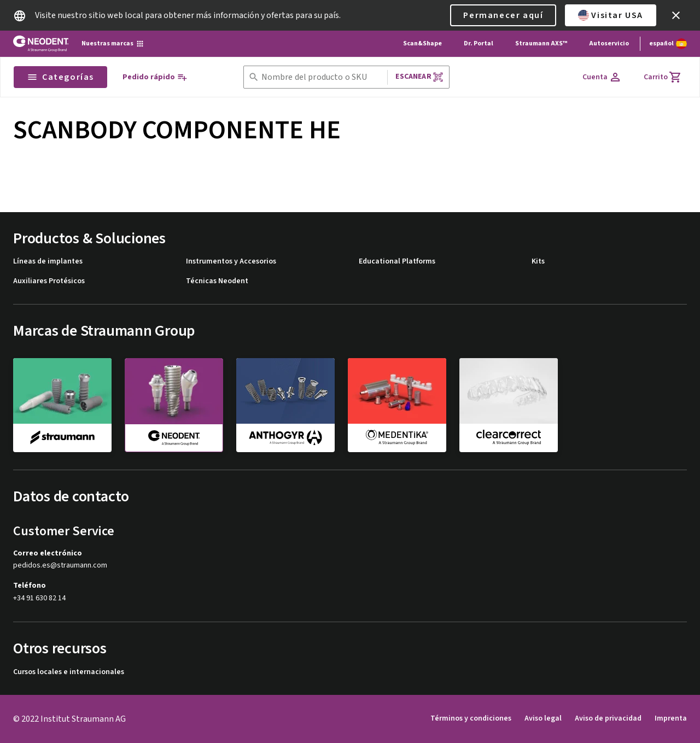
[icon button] (676, 15)
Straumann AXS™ (541, 43)
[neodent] (174, 405)
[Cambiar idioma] (668, 44)
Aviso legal (543, 718)
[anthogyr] (285, 405)
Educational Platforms (397, 262)
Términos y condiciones (471, 718)
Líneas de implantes (48, 262)
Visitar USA (611, 15)
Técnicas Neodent (217, 281)
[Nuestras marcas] (113, 44)
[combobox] (322, 77)
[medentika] (397, 405)
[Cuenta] (602, 77)
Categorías (60, 77)
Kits (538, 262)
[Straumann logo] (41, 44)
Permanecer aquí (503, 15)
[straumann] (62, 405)
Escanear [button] (419, 77)
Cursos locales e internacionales (69, 672)
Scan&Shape (422, 43)
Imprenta (671, 718)
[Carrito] (663, 77)
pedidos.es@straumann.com (60, 566)
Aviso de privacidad (608, 718)
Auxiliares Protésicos (49, 281)
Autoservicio (609, 43)
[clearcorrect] (509, 405)
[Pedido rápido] (155, 77)
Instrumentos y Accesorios (231, 262)
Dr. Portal (479, 43)
